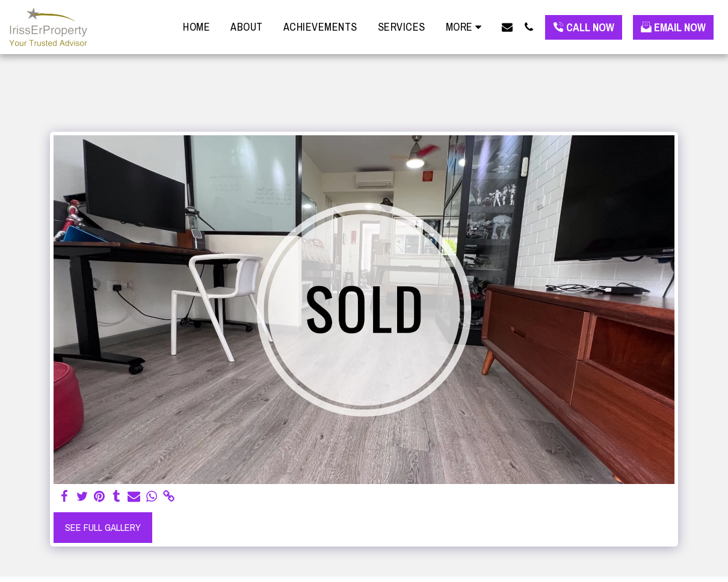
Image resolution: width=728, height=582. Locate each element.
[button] (507, 27)
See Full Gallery (103, 527)
